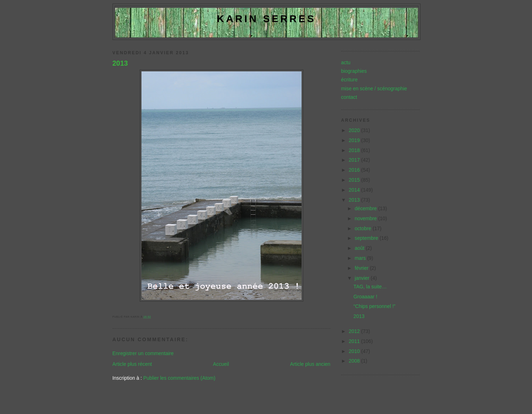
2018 (355, 150)
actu (346, 62)
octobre (364, 228)
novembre (367, 218)
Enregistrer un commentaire (143, 353)
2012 (355, 331)
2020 (355, 130)
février (362, 268)
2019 (355, 140)
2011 (355, 341)
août (360, 248)
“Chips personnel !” (374, 306)
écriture (349, 80)
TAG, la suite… (370, 287)
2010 (355, 351)
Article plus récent (132, 364)
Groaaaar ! (365, 297)
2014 (355, 190)
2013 (120, 63)
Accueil (221, 364)
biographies (354, 71)
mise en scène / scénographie (374, 89)
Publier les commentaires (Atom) (179, 378)
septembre (367, 238)
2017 (355, 160)
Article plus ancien (310, 364)
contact (349, 97)
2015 (355, 180)
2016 (355, 170)
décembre (367, 208)
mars (361, 258)
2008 (355, 361)
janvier (363, 278)
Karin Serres (266, 19)
